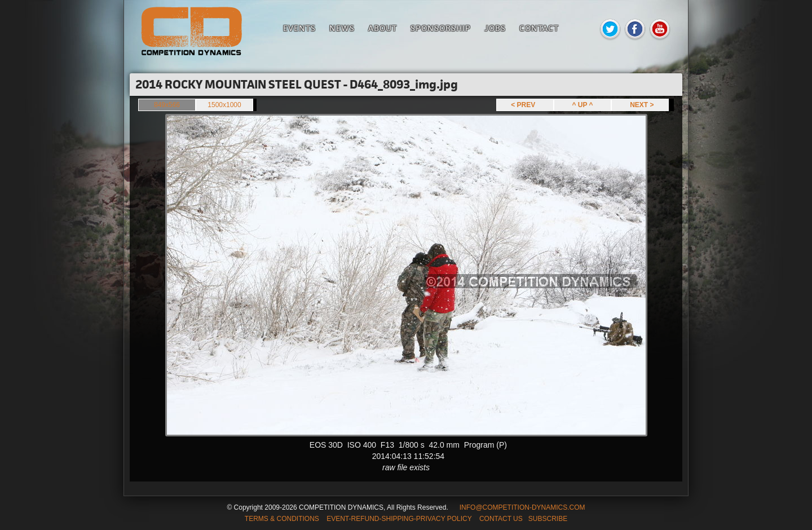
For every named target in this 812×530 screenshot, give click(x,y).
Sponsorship (441, 28)
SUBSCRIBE (548, 519)
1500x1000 (224, 105)
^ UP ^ (582, 105)
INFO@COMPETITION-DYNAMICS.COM (522, 507)
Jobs (495, 28)
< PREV (525, 105)
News (342, 28)
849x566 (167, 105)
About (383, 28)
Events (299, 28)
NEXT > (640, 105)
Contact (539, 28)
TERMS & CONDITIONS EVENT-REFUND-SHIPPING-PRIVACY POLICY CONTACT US (384, 519)
